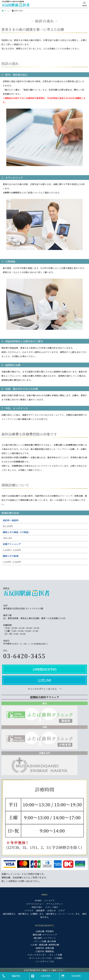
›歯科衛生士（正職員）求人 (31, 914)
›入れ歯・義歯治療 (39, 945)
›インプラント (49, 938)
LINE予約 (46, 976)
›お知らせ (51, 910)
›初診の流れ (37, 907)
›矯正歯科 (38, 938)
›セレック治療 (55, 955)
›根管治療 (49, 948)
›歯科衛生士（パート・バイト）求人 (63, 914)
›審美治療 (37, 935)
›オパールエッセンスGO (40, 958)
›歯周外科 (40, 948)
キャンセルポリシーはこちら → (45, 689)
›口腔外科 (40, 951)
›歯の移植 (51, 941)
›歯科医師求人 (9, 914)
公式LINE (45, 680)
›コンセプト (49, 900)
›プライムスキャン (54, 904)
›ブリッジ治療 (40, 941)
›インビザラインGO (45, 961)
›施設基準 (40, 910)
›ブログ (61, 910)
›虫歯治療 (40, 931)
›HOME (38, 900)
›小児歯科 (58, 958)
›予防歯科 (49, 931)
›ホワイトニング (49, 935)
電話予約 (16, 976)
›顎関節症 (49, 951)
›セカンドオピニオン (37, 955)
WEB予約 (76, 976)
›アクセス (29, 910)
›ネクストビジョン (35, 904)
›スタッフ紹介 (51, 907)
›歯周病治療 (53, 945)
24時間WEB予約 (45, 669)
